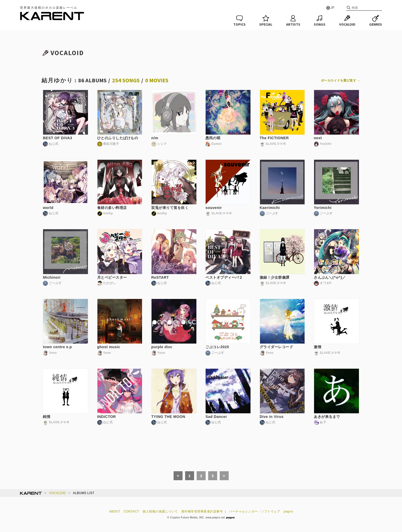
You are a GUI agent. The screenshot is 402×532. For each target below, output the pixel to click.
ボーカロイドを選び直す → (341, 81)
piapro (288, 511)
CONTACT (131, 511)
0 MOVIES (157, 80)
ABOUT (115, 511)
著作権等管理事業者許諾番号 (202, 511)
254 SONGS (126, 80)
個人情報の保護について (160, 511)
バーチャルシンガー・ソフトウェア (255, 511)
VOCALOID (57, 493)
